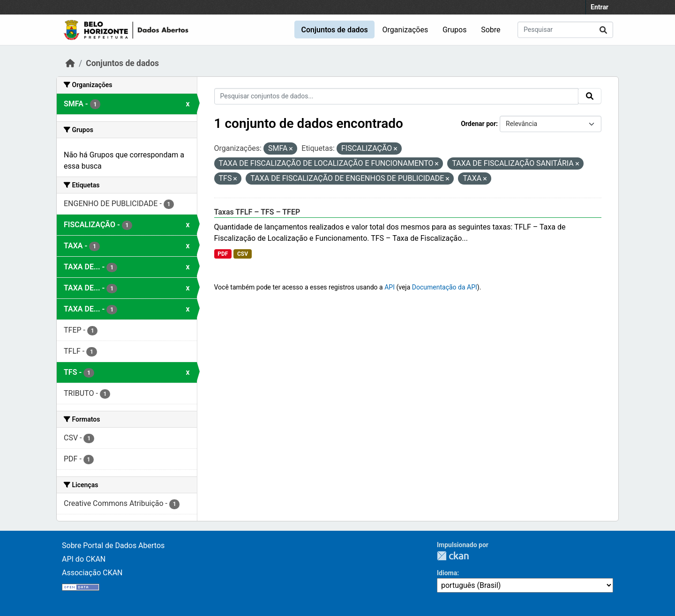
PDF (223, 254)
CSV (243, 254)
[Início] (70, 63)
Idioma (447, 573)
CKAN (453, 556)
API (390, 287)
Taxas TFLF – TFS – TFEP (257, 212)
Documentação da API (445, 287)
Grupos (455, 30)
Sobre (491, 30)
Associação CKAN (92, 573)
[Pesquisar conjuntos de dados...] (565, 30)
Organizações (405, 30)
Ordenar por (478, 124)
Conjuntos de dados (334, 30)
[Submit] (603, 30)
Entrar (600, 7)
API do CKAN (84, 559)
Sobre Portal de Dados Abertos (113, 545)
